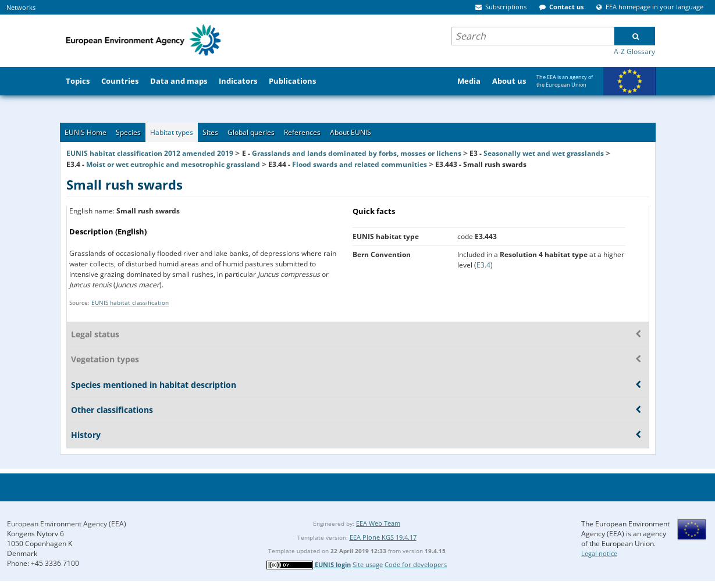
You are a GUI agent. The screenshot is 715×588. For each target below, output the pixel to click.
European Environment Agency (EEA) (67, 524)
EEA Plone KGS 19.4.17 (383, 537)
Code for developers (416, 564)
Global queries (251, 132)
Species (128, 132)
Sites (210, 132)
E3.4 (483, 265)
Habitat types (172, 132)
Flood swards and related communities (360, 164)
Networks (21, 7)
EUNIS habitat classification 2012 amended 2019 (150, 153)
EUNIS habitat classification (130, 302)
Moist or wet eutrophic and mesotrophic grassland (173, 164)
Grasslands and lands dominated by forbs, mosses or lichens (357, 153)
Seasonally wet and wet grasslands (544, 153)
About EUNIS (351, 132)
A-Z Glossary (634, 51)
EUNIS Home (86, 132)
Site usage (368, 564)
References (302, 132)
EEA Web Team (378, 523)
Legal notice (599, 553)
